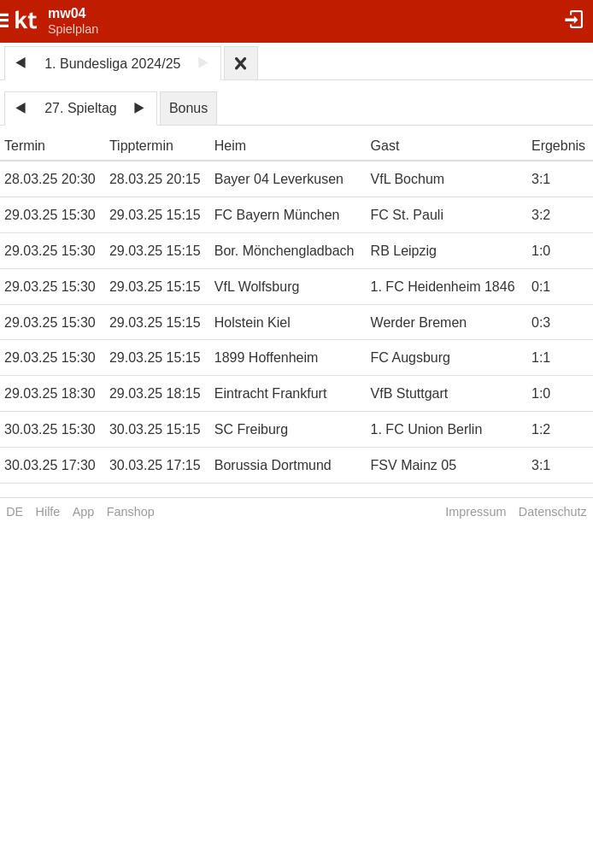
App (84, 512)
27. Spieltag (81, 108)
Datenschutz (553, 512)
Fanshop (131, 512)
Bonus (188, 108)
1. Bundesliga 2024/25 (112, 64)
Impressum (476, 512)
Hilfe (48, 512)
